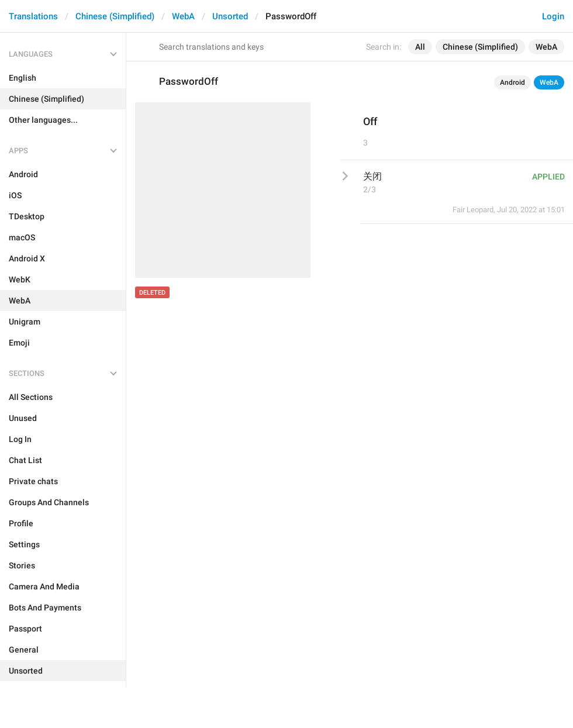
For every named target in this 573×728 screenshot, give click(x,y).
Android (512, 82)
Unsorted (230, 16)
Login (553, 16)
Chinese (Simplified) (115, 16)
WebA (183, 16)
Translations (33, 16)
